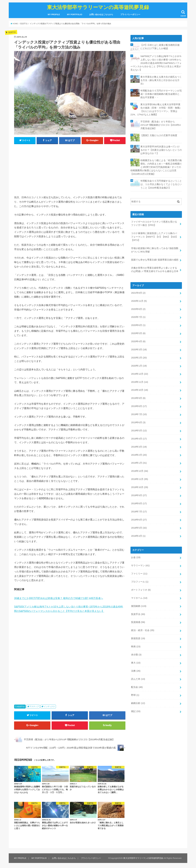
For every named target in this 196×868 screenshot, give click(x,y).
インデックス (49, 707)
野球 (135, 695)
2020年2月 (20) (139, 358)
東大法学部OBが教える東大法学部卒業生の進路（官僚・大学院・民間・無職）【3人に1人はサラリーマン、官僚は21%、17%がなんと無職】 (156, 110)
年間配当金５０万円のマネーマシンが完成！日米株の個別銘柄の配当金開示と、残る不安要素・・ (161, 94)
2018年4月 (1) (138, 536)
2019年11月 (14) (139, 382)
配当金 (137, 687)
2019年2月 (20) (139, 455)
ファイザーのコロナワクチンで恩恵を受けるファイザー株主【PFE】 (154, 223)
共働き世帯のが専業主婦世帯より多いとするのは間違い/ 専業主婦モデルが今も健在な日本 (155, 270)
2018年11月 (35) (139, 479)
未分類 (136, 655)
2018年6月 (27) (139, 520)
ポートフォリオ (141, 590)
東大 (136, 663)
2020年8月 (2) (138, 309)
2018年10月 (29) (139, 487)
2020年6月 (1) (138, 325)
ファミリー (139, 574)
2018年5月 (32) (139, 528)
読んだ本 (138, 679)
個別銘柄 (139, 606)
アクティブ (34, 707)
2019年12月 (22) (139, 374)
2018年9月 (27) (139, 495)
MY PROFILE (54, 14)
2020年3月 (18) (139, 350)
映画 (136, 647)
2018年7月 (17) (139, 512)
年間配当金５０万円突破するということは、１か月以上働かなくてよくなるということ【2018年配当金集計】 (161, 184)
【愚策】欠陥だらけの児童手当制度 (159, 135)
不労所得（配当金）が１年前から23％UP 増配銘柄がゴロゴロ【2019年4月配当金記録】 (160, 125)
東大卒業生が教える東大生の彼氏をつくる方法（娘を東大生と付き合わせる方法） (161, 80)
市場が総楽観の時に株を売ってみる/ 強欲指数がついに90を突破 (155, 250)
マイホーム (139, 598)
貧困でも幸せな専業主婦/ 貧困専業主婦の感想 (155, 260)
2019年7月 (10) (139, 414)
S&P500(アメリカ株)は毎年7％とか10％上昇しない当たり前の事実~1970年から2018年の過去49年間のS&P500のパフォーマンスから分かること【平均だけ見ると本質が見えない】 (156, 63)
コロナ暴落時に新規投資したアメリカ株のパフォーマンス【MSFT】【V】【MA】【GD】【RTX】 (154, 237)
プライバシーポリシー (130, 14)
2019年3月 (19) (139, 447)
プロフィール (140, 582)
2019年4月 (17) (139, 439)
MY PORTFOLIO (75, 14)
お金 (136, 557)
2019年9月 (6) (138, 398)
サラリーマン (140, 565)
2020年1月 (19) (139, 366)
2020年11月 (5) (139, 301)
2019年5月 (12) (139, 431)
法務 (136, 671)
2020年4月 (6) (138, 341)
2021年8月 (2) (138, 293)
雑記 (136, 711)
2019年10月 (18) (139, 390)
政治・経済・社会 (143, 630)
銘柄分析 (138, 703)
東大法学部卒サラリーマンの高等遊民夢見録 (98, 7)
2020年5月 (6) (138, 333)
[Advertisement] (70, 169)
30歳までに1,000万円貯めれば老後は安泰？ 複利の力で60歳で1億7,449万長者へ (59, 598)
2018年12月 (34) (139, 471)
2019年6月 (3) (138, 422)
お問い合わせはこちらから (101, 14)
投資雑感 (138, 622)
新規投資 (138, 638)
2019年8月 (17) (139, 406)
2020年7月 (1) (138, 317)
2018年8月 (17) (139, 503)
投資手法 (21, 707)
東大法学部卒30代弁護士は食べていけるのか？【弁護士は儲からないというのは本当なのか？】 (161, 150)
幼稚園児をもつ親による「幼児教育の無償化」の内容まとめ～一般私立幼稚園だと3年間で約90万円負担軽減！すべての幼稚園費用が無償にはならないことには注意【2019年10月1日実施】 (156, 167)
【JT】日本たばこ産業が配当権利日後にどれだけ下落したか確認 (160, 47)
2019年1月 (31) (139, 463)
